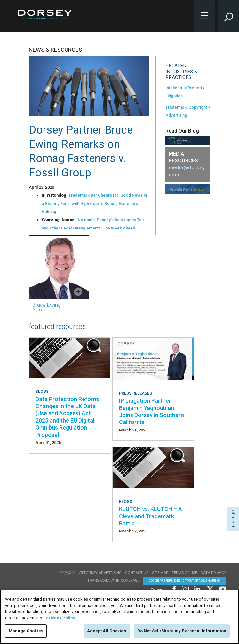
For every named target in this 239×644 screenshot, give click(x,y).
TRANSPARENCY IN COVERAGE (113, 580)
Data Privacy (213, 573)
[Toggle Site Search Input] (229, 16)
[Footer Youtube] (222, 589)
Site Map (160, 573)
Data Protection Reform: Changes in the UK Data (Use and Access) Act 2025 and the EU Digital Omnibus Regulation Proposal (67, 417)
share (233, 517)
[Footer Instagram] (185, 589)
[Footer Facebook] (174, 589)
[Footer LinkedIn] (197, 589)
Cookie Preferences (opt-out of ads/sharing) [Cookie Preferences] (185, 581)
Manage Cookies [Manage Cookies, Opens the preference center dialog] (26, 631)
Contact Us (137, 573)
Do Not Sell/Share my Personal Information (182, 631)
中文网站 (68, 573)
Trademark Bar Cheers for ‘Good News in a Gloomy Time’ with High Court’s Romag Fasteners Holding (94, 203)
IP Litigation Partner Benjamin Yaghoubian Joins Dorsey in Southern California (151, 411)
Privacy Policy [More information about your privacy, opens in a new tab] (60, 618)
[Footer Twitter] (210, 589)
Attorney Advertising (100, 573)
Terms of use (184, 573)
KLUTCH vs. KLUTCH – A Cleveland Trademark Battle (151, 516)
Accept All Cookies (106, 631)
